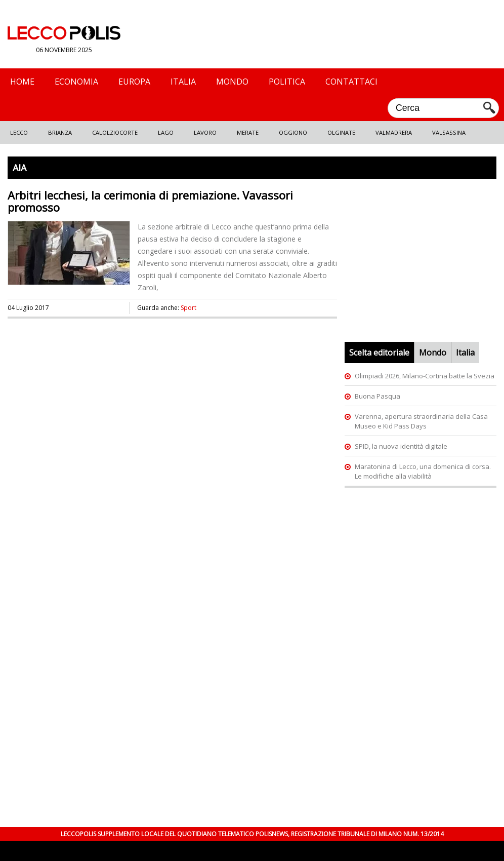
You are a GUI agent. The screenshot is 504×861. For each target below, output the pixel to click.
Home (22, 82)
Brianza (60, 132)
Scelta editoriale (379, 353)
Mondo (232, 82)
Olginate (341, 132)
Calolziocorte (115, 132)
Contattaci (351, 82)
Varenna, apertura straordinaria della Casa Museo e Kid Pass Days (421, 421)
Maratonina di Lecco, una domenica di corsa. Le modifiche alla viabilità (423, 471)
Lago (166, 132)
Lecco (19, 132)
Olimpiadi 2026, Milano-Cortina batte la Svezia (425, 376)
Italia (183, 82)
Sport (188, 308)
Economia (76, 82)
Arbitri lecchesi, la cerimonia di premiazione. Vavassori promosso (150, 201)
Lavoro (205, 132)
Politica (287, 82)
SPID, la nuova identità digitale (401, 446)
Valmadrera (394, 132)
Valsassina (449, 132)
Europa (134, 82)
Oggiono (293, 132)
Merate (248, 132)
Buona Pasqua (377, 396)
